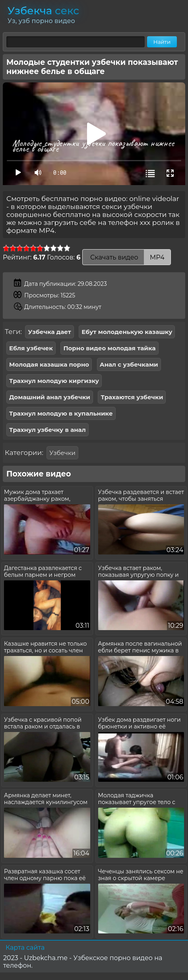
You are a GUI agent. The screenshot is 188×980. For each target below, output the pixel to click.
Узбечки (62, 453)
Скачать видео (127, 257)
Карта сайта (25, 948)
